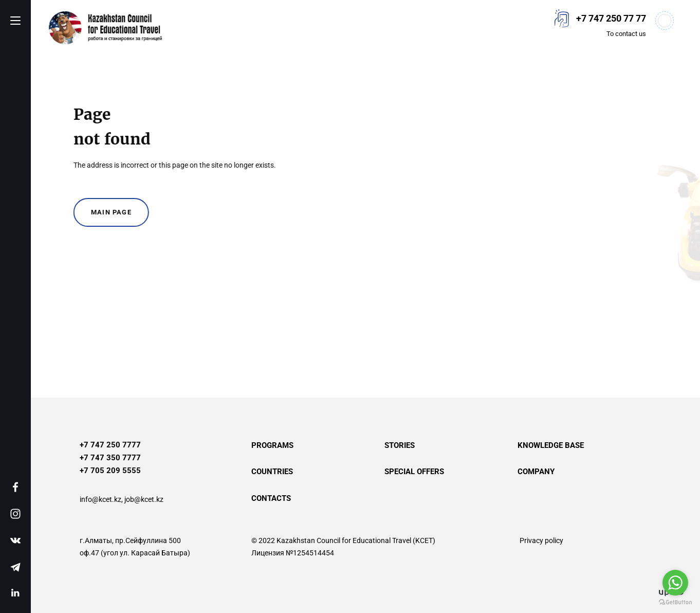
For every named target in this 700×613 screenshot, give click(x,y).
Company (536, 472)
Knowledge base (551, 445)
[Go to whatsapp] (675, 583)
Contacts (271, 498)
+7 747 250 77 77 (611, 18)
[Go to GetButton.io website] (675, 602)
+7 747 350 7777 (110, 458)
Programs (272, 445)
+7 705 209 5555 (110, 471)
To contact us (626, 34)
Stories (400, 445)
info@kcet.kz (100, 499)
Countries (272, 472)
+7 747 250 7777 (110, 445)
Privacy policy (541, 540)
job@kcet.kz (144, 499)
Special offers (414, 472)
